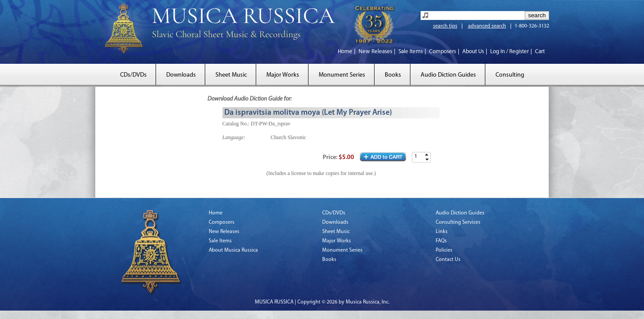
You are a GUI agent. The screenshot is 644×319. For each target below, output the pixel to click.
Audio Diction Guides (448, 75)
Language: (234, 137)
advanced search (487, 26)
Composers (443, 52)
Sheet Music (231, 75)
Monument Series (342, 75)
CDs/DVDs (133, 75)
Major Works (283, 75)
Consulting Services (458, 222)
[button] (427, 155)
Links (442, 232)
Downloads (181, 75)
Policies (444, 250)
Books (393, 75)
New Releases (375, 52)
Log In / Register (509, 52)
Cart (540, 52)
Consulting (510, 75)
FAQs (441, 241)
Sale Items (411, 52)
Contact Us (448, 260)
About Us (473, 52)
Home (345, 52)
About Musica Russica (233, 250)
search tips (445, 26)
